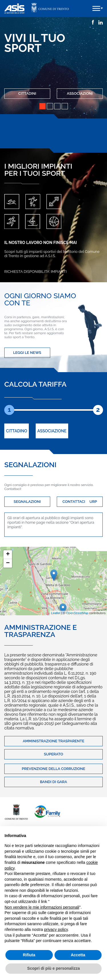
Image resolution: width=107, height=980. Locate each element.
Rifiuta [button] (29, 955)
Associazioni (80, 93)
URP (93, 502)
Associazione (52, 431)
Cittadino (17, 431)
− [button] (8, 563)
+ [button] (8, 554)
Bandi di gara (53, 782)
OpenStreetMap (77, 613)
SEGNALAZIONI (27, 502)
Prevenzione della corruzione (53, 769)
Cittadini (27, 93)
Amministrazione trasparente (54, 741)
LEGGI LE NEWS (27, 353)
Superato (54, 754)
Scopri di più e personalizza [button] (53, 968)
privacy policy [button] (56, 929)
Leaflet (56, 613)
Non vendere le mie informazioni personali (42, 907)
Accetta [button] (78, 955)
